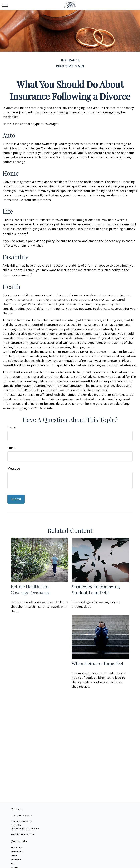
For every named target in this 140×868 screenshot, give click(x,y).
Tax (13, 863)
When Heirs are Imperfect (98, 663)
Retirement (17, 847)
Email (11, 448)
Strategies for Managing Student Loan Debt (96, 589)
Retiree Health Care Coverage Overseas (30, 589)
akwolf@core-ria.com (22, 834)
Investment (17, 851)
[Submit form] (16, 499)
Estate (14, 855)
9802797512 (25, 815)
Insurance (16, 859)
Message (14, 468)
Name (12, 427)
